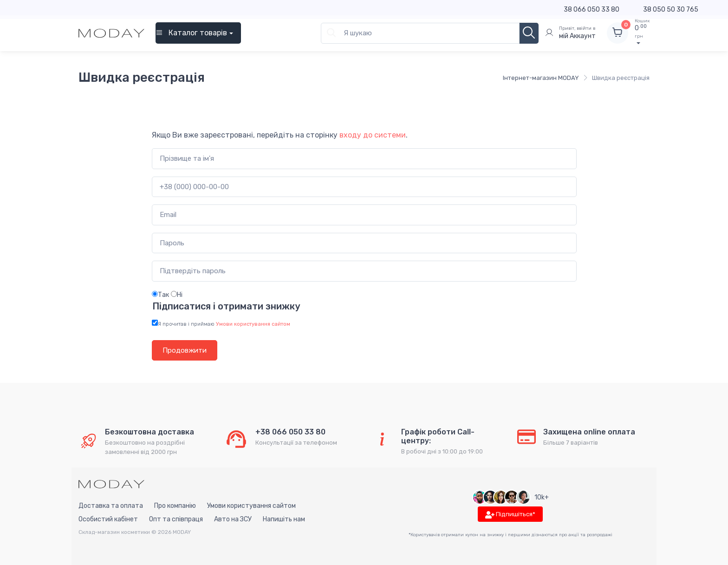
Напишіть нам (284, 519)
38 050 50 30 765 (671, 10)
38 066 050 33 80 (591, 10)
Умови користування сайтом (251, 506)
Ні (177, 295)
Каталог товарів (191, 33)
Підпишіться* (510, 515)
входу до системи (373, 135)
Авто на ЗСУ (233, 519)
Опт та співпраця (176, 519)
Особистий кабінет (108, 519)
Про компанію (175, 506)
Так (160, 295)
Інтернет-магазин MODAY (541, 78)
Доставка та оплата (111, 506)
